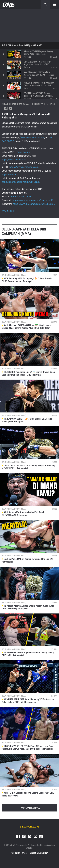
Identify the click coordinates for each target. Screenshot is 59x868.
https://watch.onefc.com (14, 160)
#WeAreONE (8, 211)
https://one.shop (10, 174)
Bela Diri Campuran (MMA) (16, 45)
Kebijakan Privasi (19, 853)
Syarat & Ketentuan (39, 853)
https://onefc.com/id (22, 197)
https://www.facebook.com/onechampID (33, 200)
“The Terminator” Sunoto (32, 138)
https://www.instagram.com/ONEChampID (34, 204)
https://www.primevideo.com (24, 167)
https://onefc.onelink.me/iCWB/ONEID (21, 182)
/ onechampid (23, 152)
